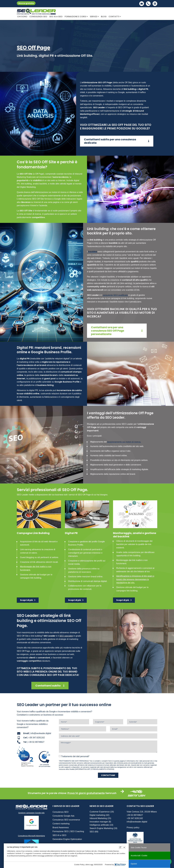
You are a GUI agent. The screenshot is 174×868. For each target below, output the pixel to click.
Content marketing (61, 824)
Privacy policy (133, 828)
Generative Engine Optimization (67, 839)
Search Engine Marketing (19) (103, 828)
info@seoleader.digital (137, 822)
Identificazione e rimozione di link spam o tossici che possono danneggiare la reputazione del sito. (135, 579)
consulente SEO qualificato (115, 295)
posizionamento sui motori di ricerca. (124, 442)
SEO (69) (94, 832)
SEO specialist (66, 636)
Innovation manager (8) (100, 822)
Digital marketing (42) (99, 815)
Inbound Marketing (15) (100, 818)
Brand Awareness (61, 828)
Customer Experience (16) (102, 812)
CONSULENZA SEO (38, 17)
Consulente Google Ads (63, 816)
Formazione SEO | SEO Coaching (68, 831)
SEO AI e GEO (56, 17)
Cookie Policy (79, 865)
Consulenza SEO (61, 812)
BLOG (104, 17)
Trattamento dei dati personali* (75, 756)
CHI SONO (22, 17)
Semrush (111, 793)
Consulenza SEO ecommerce (66, 820)
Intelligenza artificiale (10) (101, 825)
